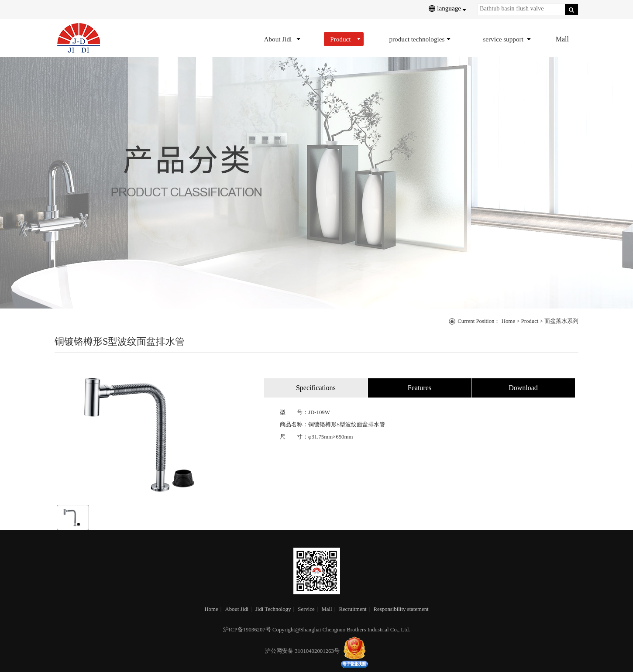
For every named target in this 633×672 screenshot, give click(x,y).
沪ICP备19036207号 (247, 630)
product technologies (417, 39)
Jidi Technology (273, 609)
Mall (562, 39)
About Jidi (278, 39)
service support (503, 39)
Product (340, 39)
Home (508, 321)
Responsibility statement (401, 609)
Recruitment (353, 609)
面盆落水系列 (561, 321)
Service (306, 609)
